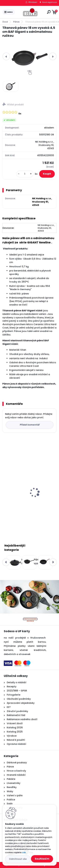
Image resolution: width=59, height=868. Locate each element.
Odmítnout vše (18, 859)
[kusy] (25, 174)
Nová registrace (49, 2)
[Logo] (30, 12)
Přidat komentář (30, 425)
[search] (49, 12)
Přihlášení (33, 2)
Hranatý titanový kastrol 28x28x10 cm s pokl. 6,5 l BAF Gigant (29, 499)
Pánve (16, 22)
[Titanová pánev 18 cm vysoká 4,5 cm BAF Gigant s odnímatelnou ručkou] (29, 56)
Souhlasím (42, 859)
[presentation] (6, 56)
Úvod (5, 22)
